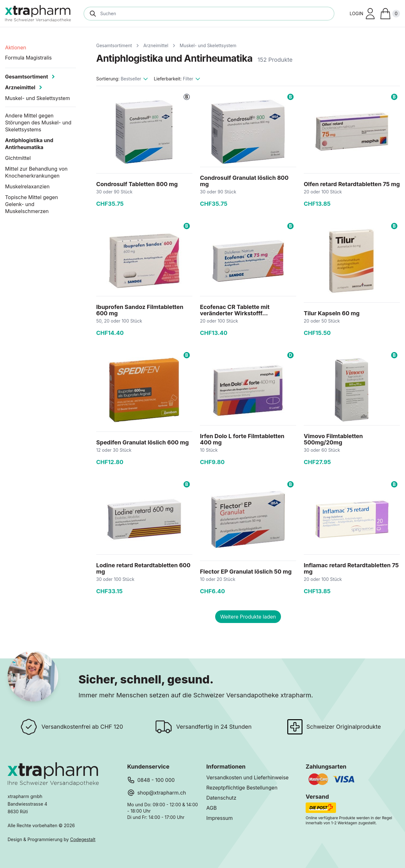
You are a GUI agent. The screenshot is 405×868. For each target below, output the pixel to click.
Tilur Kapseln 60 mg (332, 313)
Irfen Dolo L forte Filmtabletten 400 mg (242, 439)
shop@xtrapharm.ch (162, 793)
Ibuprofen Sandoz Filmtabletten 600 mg (140, 310)
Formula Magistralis (28, 58)
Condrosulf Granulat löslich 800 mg (244, 181)
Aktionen (16, 47)
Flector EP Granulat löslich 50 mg (246, 572)
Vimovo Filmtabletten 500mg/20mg (333, 439)
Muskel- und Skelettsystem (208, 45)
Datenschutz (221, 798)
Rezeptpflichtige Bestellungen (242, 788)
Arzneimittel (156, 45)
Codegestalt (83, 839)
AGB (212, 808)
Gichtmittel (18, 158)
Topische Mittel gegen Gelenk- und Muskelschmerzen (31, 204)
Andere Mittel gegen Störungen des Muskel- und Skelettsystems (38, 123)
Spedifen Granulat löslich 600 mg (143, 442)
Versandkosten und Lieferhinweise (247, 777)
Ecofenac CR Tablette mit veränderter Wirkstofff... (235, 310)
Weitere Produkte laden (248, 617)
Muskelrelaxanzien (27, 186)
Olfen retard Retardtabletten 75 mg (352, 184)
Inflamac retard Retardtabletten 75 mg (351, 568)
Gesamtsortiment (114, 45)
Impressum (220, 818)
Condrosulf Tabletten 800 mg (137, 184)
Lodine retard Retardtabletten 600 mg (143, 568)
